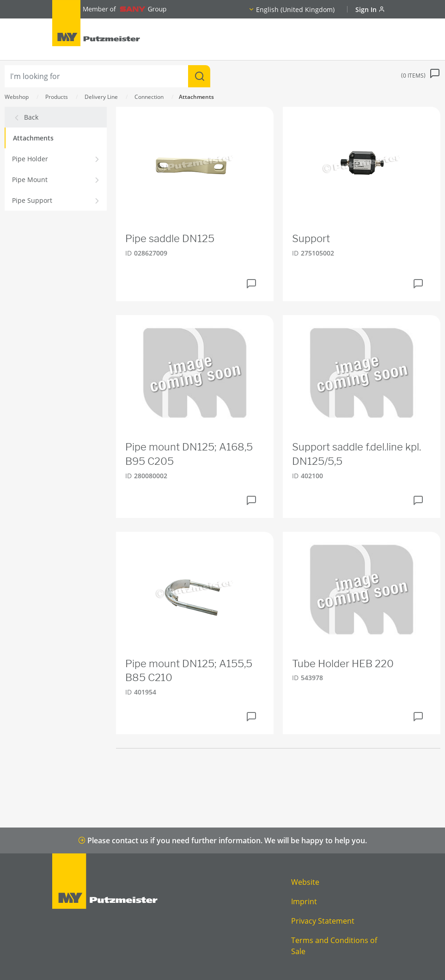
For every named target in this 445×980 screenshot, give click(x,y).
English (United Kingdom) (295, 9)
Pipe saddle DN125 (170, 238)
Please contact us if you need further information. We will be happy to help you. (222, 840)
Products (57, 97)
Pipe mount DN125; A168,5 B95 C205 (189, 454)
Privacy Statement (323, 921)
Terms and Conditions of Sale (334, 946)
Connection (149, 97)
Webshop (17, 97)
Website (305, 882)
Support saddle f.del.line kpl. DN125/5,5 (357, 454)
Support (311, 238)
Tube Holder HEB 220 (343, 663)
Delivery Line (101, 97)
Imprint (304, 901)
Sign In (370, 9)
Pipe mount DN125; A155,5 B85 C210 (189, 671)
